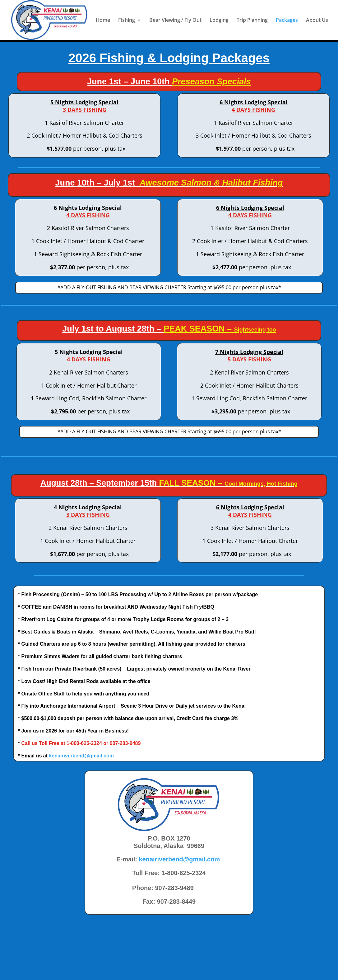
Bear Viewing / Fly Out (175, 21)
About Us (317, 21)
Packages (287, 21)
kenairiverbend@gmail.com (81, 756)
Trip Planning (252, 21)
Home (103, 21)
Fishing (127, 21)
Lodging (219, 21)
